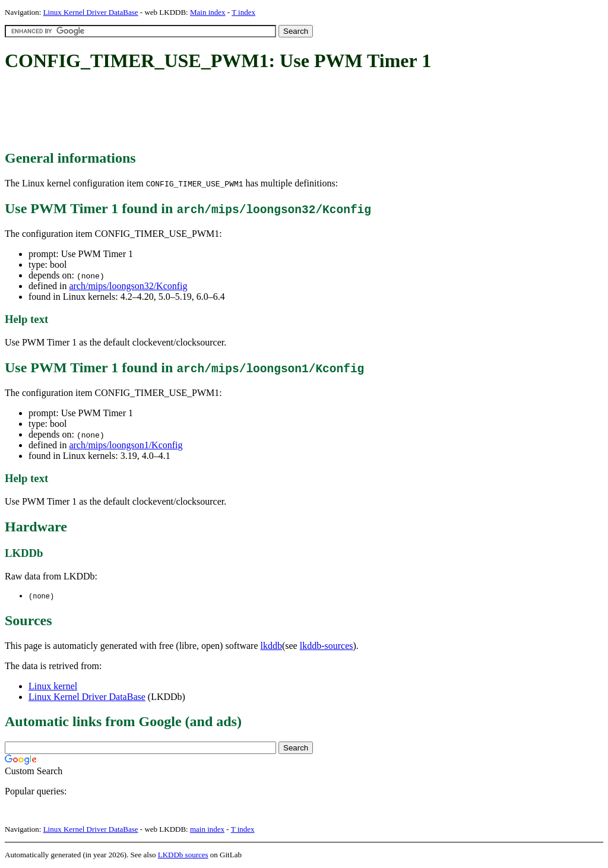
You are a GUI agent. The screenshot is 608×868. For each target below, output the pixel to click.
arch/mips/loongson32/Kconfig (128, 286)
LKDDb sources (183, 855)
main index (207, 830)
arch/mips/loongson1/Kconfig (126, 445)
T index (243, 12)
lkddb (271, 646)
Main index (208, 12)
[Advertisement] (221, 112)
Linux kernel (53, 687)
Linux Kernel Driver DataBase (91, 12)
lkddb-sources (327, 646)
